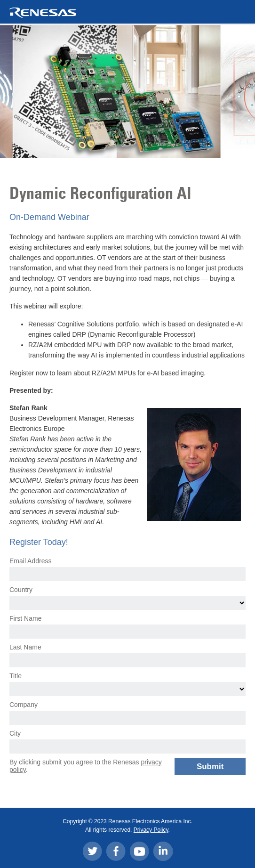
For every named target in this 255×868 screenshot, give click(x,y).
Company (24, 705)
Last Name (25, 647)
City (15, 733)
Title (16, 676)
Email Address (30, 561)
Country (21, 590)
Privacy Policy (151, 830)
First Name (25, 618)
